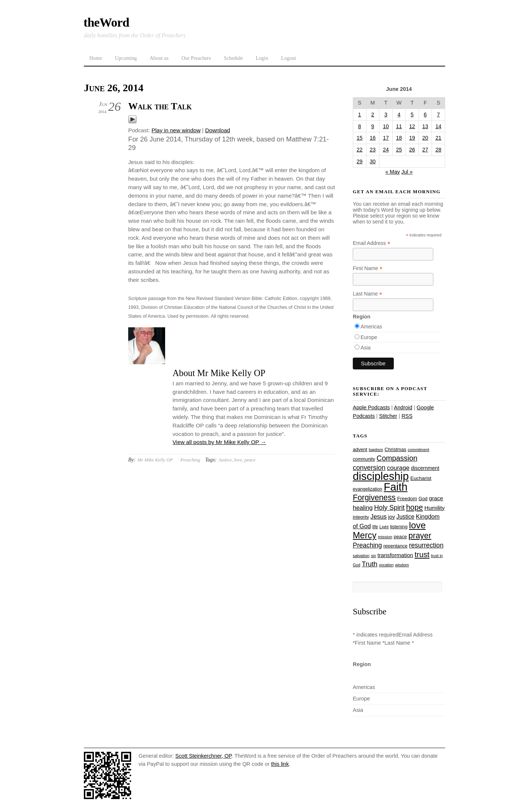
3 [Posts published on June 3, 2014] (386, 115)
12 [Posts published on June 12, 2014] (412, 126)
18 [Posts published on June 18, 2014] (399, 138)
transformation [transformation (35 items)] (395, 555)
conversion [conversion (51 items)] (369, 468)
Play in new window (176, 130)
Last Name (368, 294)
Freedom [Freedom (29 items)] (407, 499)
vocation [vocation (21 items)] (386, 565)
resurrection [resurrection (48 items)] (426, 545)
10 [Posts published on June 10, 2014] (386, 126)
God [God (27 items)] (423, 499)
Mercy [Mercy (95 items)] (365, 535)
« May (393, 172)
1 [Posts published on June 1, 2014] (359, 115)
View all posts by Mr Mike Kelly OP (219, 442)
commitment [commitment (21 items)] (419, 450)
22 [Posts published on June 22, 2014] (359, 150)
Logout (289, 58)
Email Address (372, 243)
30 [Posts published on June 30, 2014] (373, 161)
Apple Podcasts (371, 407)
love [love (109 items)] (417, 525)
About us (159, 58)
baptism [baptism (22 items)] (376, 450)
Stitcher (388, 416)
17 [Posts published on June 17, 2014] (386, 138)
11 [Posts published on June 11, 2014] (399, 126)
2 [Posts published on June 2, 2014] (373, 115)
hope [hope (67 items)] (414, 507)
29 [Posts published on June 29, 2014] (359, 161)
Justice (225, 460)
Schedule (233, 58)
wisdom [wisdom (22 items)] (402, 565)
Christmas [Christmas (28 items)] (395, 449)
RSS (407, 416)
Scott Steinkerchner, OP (204, 756)
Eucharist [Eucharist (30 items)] (421, 478)
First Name (368, 268)
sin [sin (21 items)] (373, 556)
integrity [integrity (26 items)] (361, 517)
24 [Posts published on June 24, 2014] (386, 150)
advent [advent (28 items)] (360, 449)
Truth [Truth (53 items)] (369, 564)
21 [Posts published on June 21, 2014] (438, 138)
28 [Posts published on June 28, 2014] (438, 150)
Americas (371, 327)
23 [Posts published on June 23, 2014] (373, 150)
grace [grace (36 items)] (436, 498)
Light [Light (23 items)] (384, 527)
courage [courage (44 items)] (398, 468)
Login (262, 58)
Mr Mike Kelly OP (155, 460)
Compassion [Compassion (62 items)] (397, 458)
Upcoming (126, 58)
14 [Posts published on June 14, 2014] (438, 126)
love (238, 460)
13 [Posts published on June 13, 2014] (425, 126)
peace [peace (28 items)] (400, 537)
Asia (366, 348)
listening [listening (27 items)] (399, 527)
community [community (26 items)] (364, 459)
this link (280, 764)
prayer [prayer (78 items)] (420, 535)
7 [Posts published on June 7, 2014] (438, 115)
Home (96, 58)
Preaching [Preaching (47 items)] (367, 545)
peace (250, 460)
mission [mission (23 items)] (385, 537)
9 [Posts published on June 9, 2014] (373, 126)
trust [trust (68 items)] (422, 554)
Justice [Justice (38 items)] (405, 517)
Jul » (407, 172)
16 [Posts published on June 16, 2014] (373, 138)
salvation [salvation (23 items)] (361, 556)
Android (403, 407)
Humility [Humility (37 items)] (435, 508)
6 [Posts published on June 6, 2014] (425, 115)
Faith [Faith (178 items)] (396, 487)
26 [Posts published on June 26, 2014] (412, 150)
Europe (369, 337)
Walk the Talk (160, 106)
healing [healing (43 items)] (363, 508)
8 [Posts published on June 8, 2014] (359, 126)
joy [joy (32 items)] (392, 517)
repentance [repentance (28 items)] (395, 546)
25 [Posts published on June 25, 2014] (399, 150)
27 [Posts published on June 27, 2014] (425, 150)
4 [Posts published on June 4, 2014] (399, 115)
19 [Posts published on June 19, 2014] (412, 138)
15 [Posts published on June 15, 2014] (359, 138)
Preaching (190, 460)
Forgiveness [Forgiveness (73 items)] (374, 498)
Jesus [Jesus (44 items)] (379, 517)
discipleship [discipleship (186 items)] (381, 476)
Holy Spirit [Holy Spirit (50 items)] (389, 508)
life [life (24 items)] (375, 527)
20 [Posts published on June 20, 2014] (425, 138)
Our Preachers (196, 58)
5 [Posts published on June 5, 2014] (412, 115)
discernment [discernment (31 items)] (425, 468)
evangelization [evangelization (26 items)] (368, 489)
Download (218, 130)
